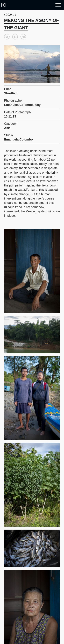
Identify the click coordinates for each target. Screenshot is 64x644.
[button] (7, 37)
